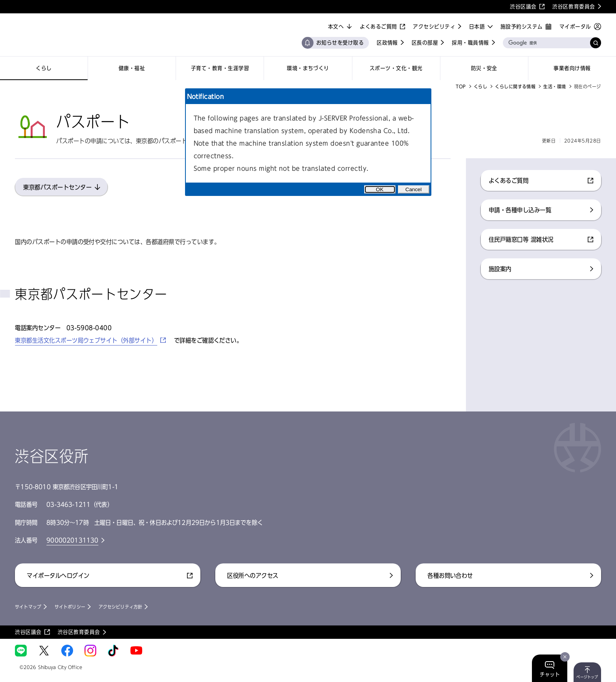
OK (380, 189)
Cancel (414, 189)
